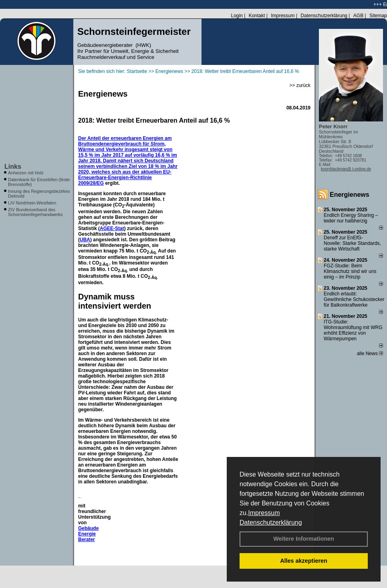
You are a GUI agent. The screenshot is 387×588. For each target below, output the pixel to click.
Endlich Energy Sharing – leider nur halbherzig (351, 218)
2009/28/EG (91, 183)
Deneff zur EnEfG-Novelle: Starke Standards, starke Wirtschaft (352, 243)
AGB (358, 16)
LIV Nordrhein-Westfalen (32, 203)
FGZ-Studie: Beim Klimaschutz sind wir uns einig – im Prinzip (350, 271)
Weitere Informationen (304, 539)
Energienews (350, 195)
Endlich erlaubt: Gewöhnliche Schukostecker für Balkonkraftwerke (354, 299)
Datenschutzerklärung (271, 522)
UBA (85, 240)
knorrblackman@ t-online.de (346, 169)
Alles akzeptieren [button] (304, 561)
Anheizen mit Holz (26, 173)
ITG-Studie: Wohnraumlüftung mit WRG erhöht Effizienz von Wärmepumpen (353, 330)
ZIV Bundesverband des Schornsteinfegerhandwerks (35, 212)
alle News (370, 354)
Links (13, 167)
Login (237, 16)
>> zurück (300, 85)
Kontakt (257, 16)
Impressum (264, 513)
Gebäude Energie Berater (88, 534)
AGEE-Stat (112, 228)
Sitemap (378, 16)
